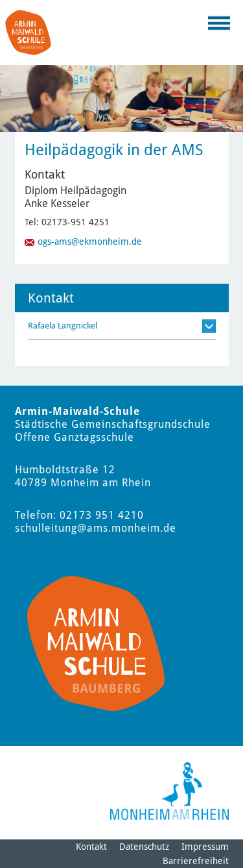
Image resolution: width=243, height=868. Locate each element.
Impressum (205, 847)
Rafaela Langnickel (63, 326)
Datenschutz (144, 847)
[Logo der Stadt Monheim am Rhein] (169, 791)
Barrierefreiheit (196, 861)
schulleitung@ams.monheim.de (96, 528)
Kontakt (91, 847)
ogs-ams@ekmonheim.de (90, 242)
